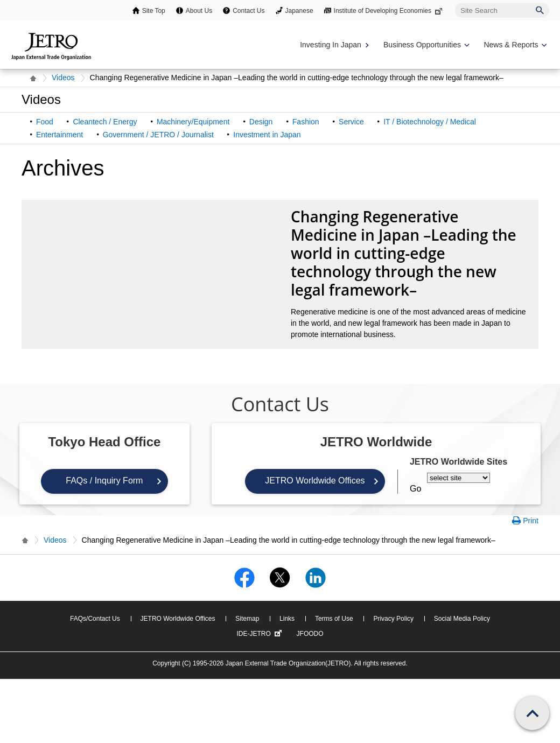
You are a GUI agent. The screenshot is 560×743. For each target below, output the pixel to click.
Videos (63, 78)
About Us (199, 11)
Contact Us (248, 11)
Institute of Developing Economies (389, 11)
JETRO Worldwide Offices (315, 481)
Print (531, 521)
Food (45, 122)
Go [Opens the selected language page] (415, 489)
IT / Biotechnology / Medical (430, 122)
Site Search (455, 2)
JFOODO (310, 634)
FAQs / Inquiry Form (104, 481)
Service (351, 122)
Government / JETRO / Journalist (158, 135)
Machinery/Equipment (193, 122)
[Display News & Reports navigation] (514, 45)
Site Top (154, 11)
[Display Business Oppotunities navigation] (425, 45)
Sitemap (247, 619)
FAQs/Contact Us (95, 619)
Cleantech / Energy (105, 122)
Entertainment (59, 135)
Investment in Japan (267, 135)
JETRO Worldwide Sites (458, 462)
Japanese (299, 11)
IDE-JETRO (260, 634)
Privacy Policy (393, 619)
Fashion (306, 122)
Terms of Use (334, 619)
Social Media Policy (462, 619)
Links (287, 619)
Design (261, 122)
